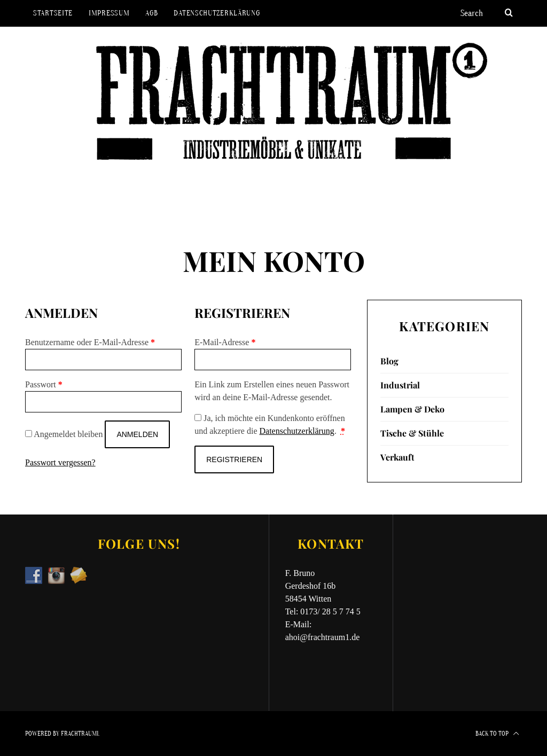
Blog (389, 361)
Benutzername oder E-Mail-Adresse (90, 342)
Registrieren (234, 459)
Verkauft (397, 457)
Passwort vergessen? (60, 462)
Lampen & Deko (412, 409)
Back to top (497, 734)
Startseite (53, 13)
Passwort (44, 384)
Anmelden (137, 434)
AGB (151, 13)
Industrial (400, 385)
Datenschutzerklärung (217, 13)
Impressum (109, 13)
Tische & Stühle (412, 433)
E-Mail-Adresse (225, 342)
